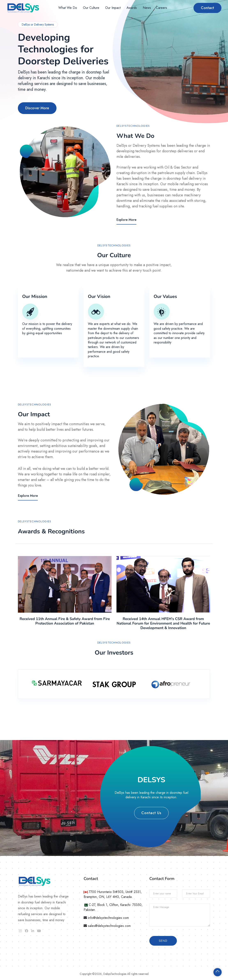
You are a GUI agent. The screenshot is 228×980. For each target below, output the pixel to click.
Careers (161, 8)
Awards (132, 8)
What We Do (68, 8)
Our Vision (99, 297)
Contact (207, 8)
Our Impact (113, 8)
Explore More (126, 220)
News (147, 8)
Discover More (37, 108)
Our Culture (91, 8)
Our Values (165, 297)
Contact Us (151, 813)
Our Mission (35, 297)
